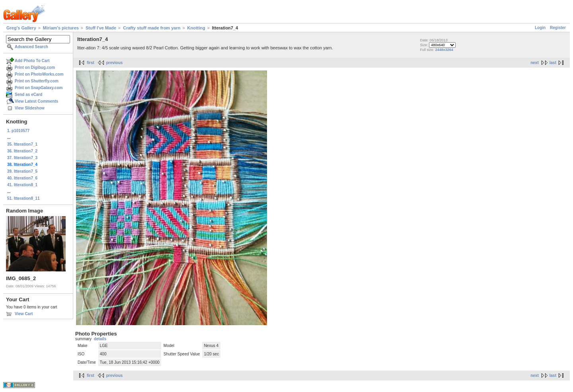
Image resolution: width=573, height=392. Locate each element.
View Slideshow (30, 108)
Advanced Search (31, 47)
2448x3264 (444, 50)
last (553, 63)
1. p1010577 (18, 131)
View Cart (24, 314)
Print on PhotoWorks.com (39, 74)
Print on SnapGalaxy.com (39, 88)
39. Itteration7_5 (22, 171)
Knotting (196, 28)
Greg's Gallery (21, 28)
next (535, 63)
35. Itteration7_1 (22, 144)
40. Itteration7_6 (22, 178)
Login (540, 28)
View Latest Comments (36, 101)
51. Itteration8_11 (23, 198)
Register (558, 28)
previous (115, 63)
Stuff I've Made (101, 28)
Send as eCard (28, 95)
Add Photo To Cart (32, 61)
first (91, 63)
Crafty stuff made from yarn (152, 28)
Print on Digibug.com (35, 67)
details (100, 339)
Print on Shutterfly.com (37, 81)
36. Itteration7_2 (22, 151)
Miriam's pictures (61, 28)
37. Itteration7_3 (22, 158)
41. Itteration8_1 (22, 185)
